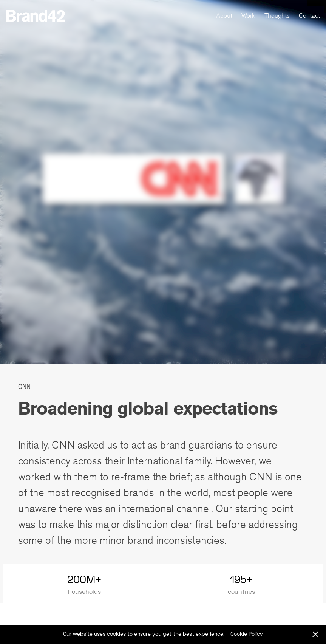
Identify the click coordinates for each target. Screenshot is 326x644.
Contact (309, 15)
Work (248, 15)
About (224, 15)
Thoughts (277, 15)
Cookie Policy (247, 634)
